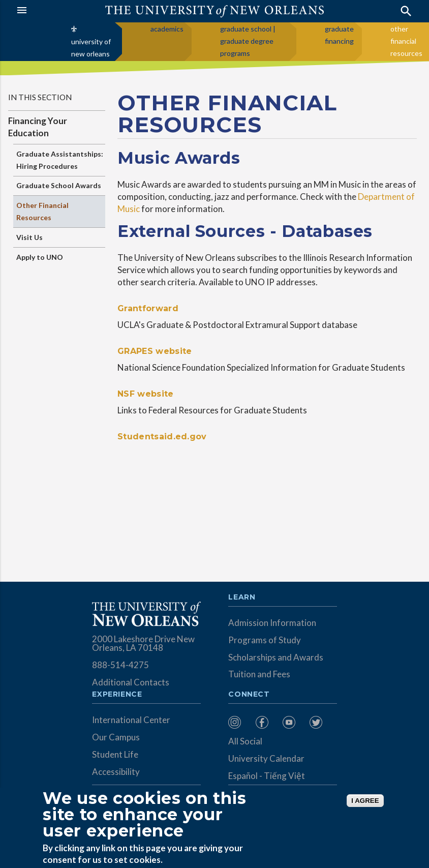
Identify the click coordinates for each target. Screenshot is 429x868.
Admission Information (272, 623)
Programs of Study (265, 640)
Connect (249, 695)
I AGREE (365, 801)
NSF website (146, 394)
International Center (131, 720)
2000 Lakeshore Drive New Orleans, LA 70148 (143, 643)
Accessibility (116, 772)
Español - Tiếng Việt (267, 776)
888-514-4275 (120, 665)
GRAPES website (155, 351)
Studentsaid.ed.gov (162, 437)
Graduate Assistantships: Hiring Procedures (60, 160)
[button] (43, 10)
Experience (117, 695)
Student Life (115, 754)
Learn (242, 597)
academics (167, 29)
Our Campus (116, 737)
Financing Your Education (38, 127)
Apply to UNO (40, 257)
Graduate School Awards (59, 185)
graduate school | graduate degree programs (248, 41)
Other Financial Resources (42, 211)
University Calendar (266, 758)
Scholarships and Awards (276, 657)
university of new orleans (91, 48)
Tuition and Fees (259, 674)
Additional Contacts (131, 682)
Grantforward (148, 308)
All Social (245, 741)
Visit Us (29, 237)
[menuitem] (239, 722)
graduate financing (339, 35)
